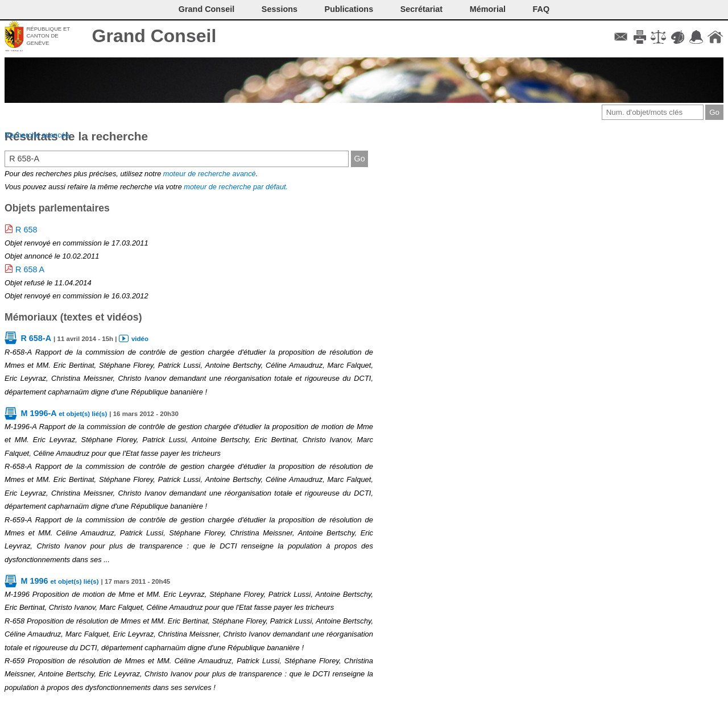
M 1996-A (64, 413)
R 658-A (36, 338)
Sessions (280, 9)
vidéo (140, 339)
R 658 (26, 230)
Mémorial (488, 9)
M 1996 (59, 581)
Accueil (715, 37)
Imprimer (640, 37)
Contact (621, 37)
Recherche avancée (37, 135)
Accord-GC (696, 37)
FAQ (541, 9)
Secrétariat (421, 9)
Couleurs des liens (678, 37)
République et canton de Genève (48, 36)
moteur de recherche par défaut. (236, 187)
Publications (349, 9)
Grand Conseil (154, 36)
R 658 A (30, 269)
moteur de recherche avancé (210, 174)
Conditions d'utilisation (658, 37)
